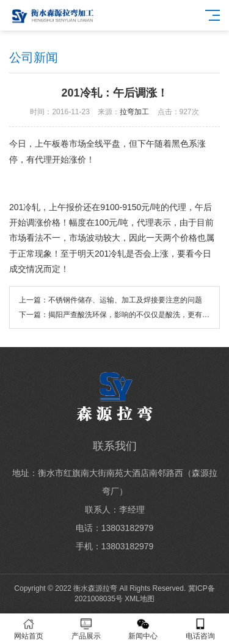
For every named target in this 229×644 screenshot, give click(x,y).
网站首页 (29, 629)
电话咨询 (200, 629)
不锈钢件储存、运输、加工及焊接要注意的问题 (125, 300)
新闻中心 (144, 629)
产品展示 (86, 629)
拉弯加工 (134, 112)
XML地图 (140, 599)
